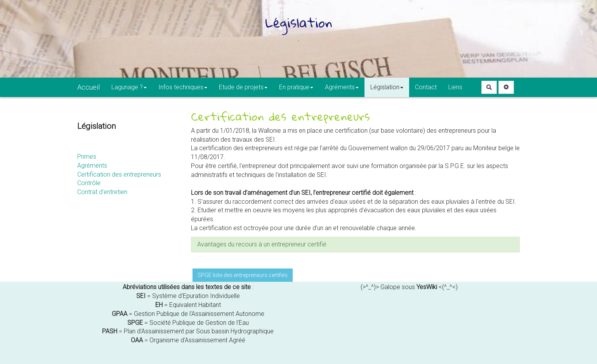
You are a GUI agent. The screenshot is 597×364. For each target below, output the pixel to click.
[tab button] (356, 244)
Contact (426, 87)
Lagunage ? (129, 87)
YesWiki (427, 287)
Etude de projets (243, 87)
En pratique (296, 87)
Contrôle (89, 183)
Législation (387, 87)
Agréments (342, 87)
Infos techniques (183, 87)
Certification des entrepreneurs (119, 174)
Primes (87, 157)
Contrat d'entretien (102, 192)
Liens (455, 87)
